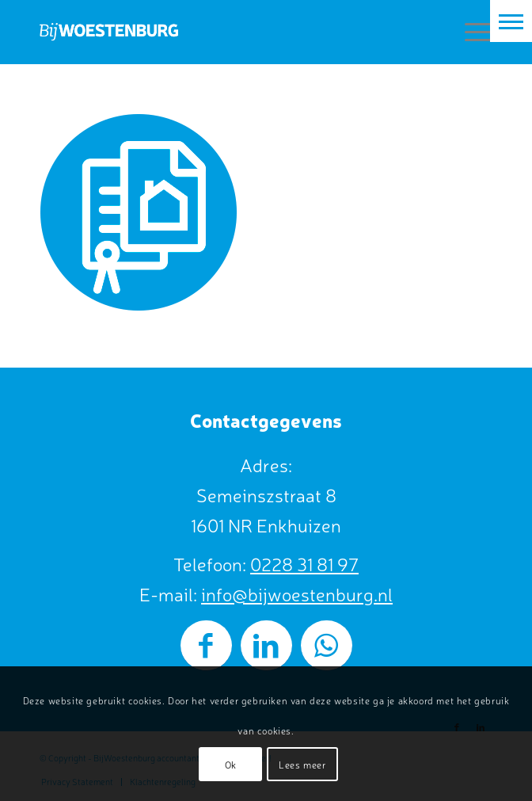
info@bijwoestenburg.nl (297, 594)
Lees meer (302, 765)
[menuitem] (471, 32)
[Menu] (471, 32)
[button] (511, 21)
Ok (231, 765)
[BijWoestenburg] (220, 32)
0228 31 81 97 (304, 564)
